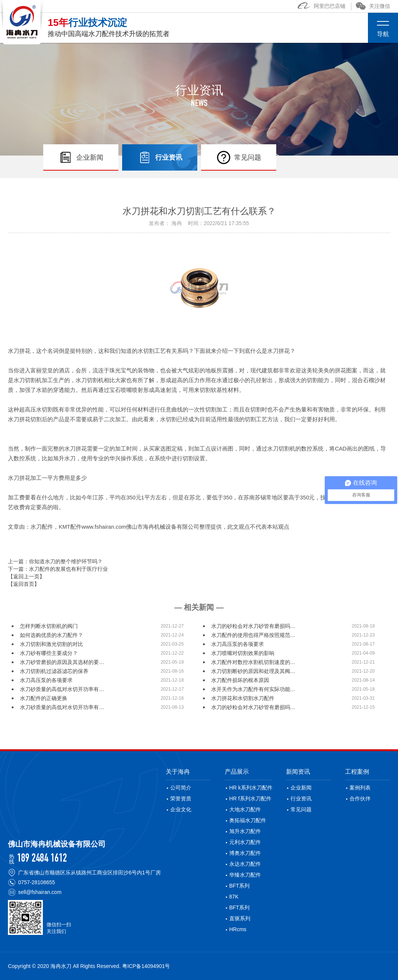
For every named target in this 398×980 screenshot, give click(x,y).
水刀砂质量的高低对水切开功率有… (62, 689)
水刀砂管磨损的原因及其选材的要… (62, 662)
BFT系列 (239, 886)
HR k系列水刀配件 (251, 788)
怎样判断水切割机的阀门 (49, 626)
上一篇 (55, 561)
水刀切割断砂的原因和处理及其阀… (253, 671)
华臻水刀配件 (245, 875)
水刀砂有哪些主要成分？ (49, 653)
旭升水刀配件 (245, 831)
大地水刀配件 (245, 809)
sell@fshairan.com (40, 892)
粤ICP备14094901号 (146, 966)
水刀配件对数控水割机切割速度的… (253, 662)
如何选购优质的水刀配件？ (51, 635)
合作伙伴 (360, 799)
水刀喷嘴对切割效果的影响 (243, 653)
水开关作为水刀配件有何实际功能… (253, 689)
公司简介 (181, 788)
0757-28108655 (36, 882)
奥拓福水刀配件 (248, 820)
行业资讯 (301, 799)
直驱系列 (240, 918)
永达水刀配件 (245, 864)
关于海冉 (178, 772)
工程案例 (357, 772)
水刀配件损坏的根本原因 (240, 680)
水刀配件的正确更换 (44, 698)
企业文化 (181, 809)
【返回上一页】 (26, 576)
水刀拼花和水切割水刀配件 (243, 698)
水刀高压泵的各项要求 (238, 644)
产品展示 (237, 772)
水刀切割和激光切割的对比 (51, 644)
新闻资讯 (298, 772)
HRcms (238, 929)
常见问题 (301, 809)
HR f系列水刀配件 (250, 799)
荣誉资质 (181, 799)
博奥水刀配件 (245, 853)
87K (234, 897)
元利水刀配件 (245, 842)
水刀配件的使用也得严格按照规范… (253, 635)
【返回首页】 (24, 584)
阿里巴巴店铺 (322, 6)
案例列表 (360, 788)
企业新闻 (301, 788)
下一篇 (58, 569)
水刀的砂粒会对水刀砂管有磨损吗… (253, 626)
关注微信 (373, 6)
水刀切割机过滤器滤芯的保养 (54, 671)
